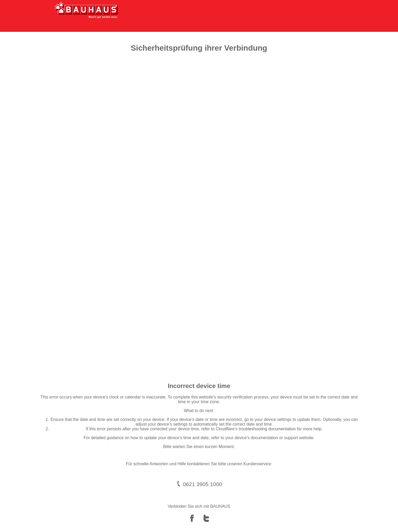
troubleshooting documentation (267, 429)
